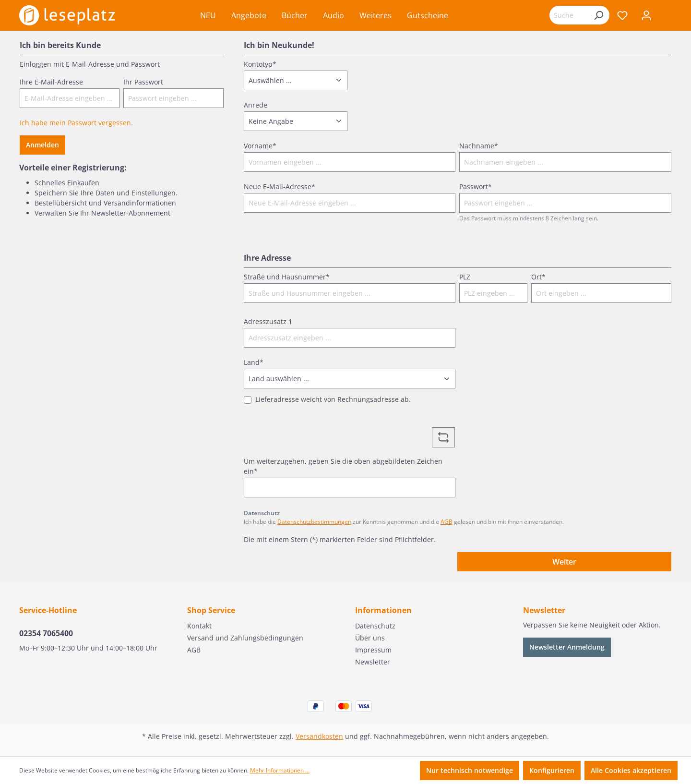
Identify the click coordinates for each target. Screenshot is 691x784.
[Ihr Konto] (646, 15)
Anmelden (42, 145)
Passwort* (476, 187)
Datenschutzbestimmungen (314, 522)
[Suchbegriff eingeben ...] (569, 15)
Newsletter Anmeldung (567, 647)
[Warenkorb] (665, 16)
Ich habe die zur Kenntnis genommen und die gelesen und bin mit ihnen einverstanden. (404, 522)
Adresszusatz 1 (268, 321)
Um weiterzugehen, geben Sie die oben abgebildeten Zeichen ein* (343, 466)
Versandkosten (319, 736)
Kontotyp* (260, 64)
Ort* (538, 277)
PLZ (465, 277)
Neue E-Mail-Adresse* (280, 187)
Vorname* (260, 146)
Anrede (256, 105)
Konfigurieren (552, 770)
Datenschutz (375, 626)
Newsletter (373, 662)
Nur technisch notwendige (470, 770)
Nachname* (479, 146)
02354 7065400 (46, 633)
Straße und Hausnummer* (287, 277)
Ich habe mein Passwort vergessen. (76, 123)
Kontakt (199, 626)
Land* (254, 362)
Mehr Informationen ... (280, 770)
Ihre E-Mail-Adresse (51, 82)
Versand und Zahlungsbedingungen (245, 638)
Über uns (370, 638)
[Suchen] (598, 15)
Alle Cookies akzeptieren (631, 770)
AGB (447, 522)
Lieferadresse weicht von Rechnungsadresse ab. (333, 399)
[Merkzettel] (622, 15)
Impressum (373, 650)
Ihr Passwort (143, 82)
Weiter (564, 562)
